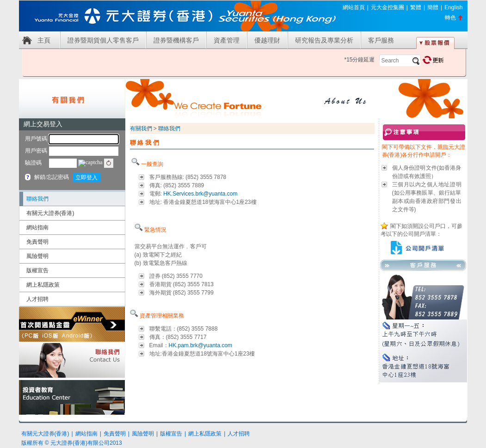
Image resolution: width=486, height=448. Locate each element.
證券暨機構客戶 (176, 40)
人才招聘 (37, 299)
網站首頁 (354, 7)
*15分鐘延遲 (359, 60)
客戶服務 (381, 40)
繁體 (416, 7)
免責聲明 (37, 242)
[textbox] (400, 61)
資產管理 (227, 40)
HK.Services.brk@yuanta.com (200, 194)
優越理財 (267, 40)
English (453, 7)
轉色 (450, 18)
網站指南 (37, 227)
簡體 (433, 7)
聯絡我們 (37, 199)
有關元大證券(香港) (50, 213)
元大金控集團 (388, 7)
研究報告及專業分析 (324, 40)
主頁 (44, 40)
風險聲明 (37, 256)
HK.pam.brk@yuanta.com (201, 345)
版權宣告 (37, 270)
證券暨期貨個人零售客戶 (103, 40)
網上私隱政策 (43, 285)
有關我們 (141, 129)
